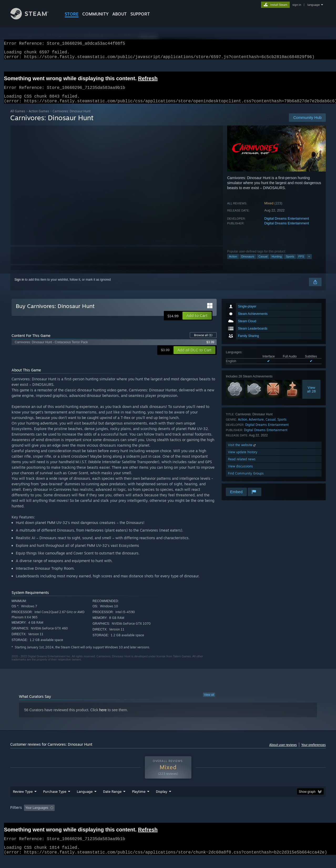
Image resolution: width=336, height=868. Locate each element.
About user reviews (283, 751)
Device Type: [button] (280, 818)
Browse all (203, 341)
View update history (243, 458)
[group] (168, 818)
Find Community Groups (246, 480)
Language (85, 801)
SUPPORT (140, 14)
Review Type (23, 801)
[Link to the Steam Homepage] (33, 18)
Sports (290, 263)
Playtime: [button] (131, 818)
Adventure (256, 426)
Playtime (139, 801)
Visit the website (242, 451)
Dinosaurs (248, 263)
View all (209, 701)
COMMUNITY (95, 14)
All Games (18, 117)
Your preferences (314, 751)
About (119, 14)
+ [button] (309, 263)
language (314, 5)
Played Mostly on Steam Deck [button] (168, 818)
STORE (72, 14)
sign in (297, 5)
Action (233, 263)
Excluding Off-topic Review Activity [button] (90, 818)
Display (162, 801)
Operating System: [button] (212, 818)
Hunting (277, 263)
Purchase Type (55, 801)
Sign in (19, 286)
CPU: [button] (239, 818)
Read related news (242, 465)
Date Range (112, 801)
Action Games (39, 117)
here (103, 716)
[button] (197, 322)
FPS (301, 263)
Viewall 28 (311, 396)
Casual (263, 263)
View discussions (240, 473)
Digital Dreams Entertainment (287, 225)
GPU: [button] (257, 818)
